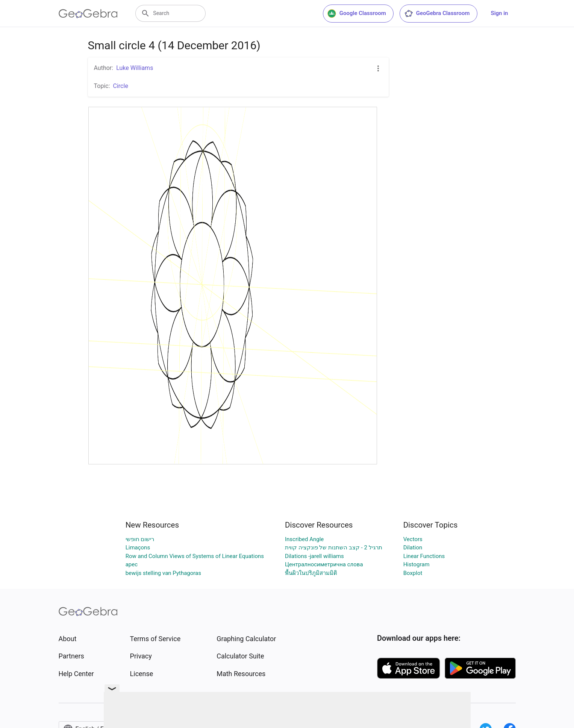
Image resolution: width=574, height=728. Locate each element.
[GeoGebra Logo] (88, 14)
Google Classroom (357, 14)
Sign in (500, 13)
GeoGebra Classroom (437, 14)
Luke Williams (135, 68)
